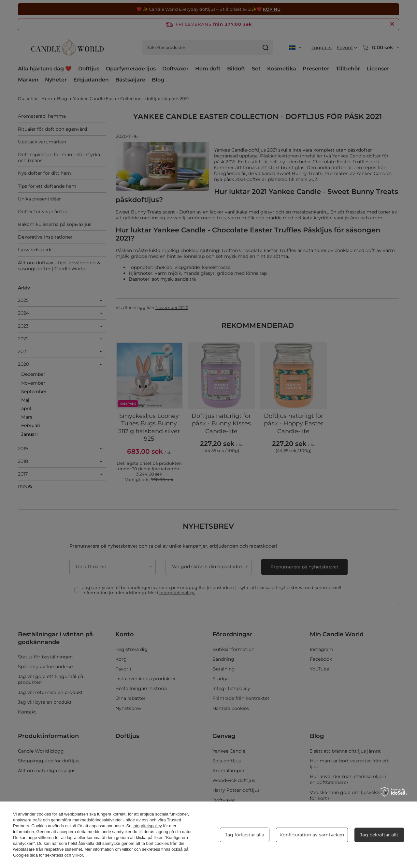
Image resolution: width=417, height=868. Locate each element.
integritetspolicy (147, 826)
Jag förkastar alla (245, 835)
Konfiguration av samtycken (312, 835)
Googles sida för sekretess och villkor (48, 855)
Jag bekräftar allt (379, 835)
